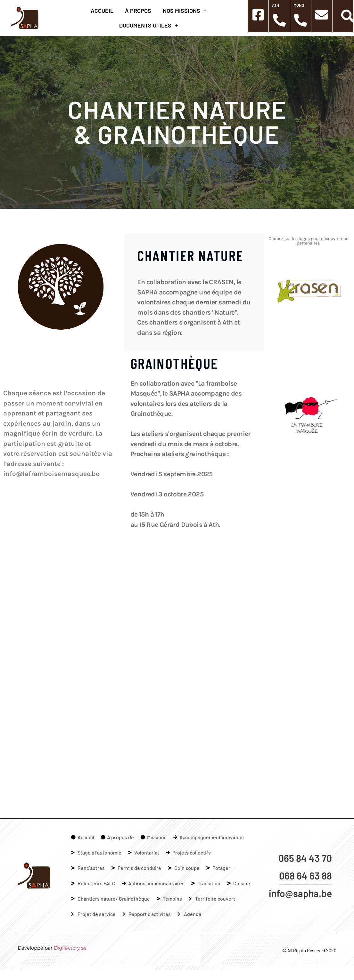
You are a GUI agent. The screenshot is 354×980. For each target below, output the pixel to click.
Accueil (102, 11)
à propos (138, 11)
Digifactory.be (70, 948)
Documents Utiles (148, 25)
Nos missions (185, 11)
